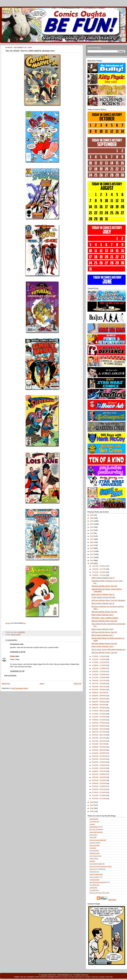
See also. (8, 623)
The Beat (92, 824)
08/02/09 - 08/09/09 (99, 708)
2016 (92, 542)
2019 (92, 533)
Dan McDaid (93, 837)
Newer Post (6, 684)
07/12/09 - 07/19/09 (99, 717)
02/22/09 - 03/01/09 (99, 777)
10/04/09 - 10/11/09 (99, 681)
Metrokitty (92, 861)
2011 (92, 557)
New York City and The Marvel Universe (101, 866)
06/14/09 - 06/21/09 (99, 729)
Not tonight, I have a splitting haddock (105, 618)
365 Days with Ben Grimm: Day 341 (104, 644)
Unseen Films (93, 887)
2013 (92, 551)
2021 (92, 527)
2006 (92, 808)
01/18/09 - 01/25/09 (99, 792)
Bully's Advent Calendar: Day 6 (103, 646)
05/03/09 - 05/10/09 (99, 747)
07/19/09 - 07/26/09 (99, 714)
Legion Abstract (94, 858)
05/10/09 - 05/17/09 (99, 744)
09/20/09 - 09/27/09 (99, 687)
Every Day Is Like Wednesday (98, 840)
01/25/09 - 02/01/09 (99, 789)
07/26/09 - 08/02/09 (99, 711)
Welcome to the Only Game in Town (99, 893)
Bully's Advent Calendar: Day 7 (103, 635)
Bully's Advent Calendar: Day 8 (103, 629)
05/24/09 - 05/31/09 (99, 738)
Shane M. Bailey (94, 877)
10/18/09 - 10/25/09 (99, 675)
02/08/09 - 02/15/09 (99, 783)
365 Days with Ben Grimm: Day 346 (104, 586)
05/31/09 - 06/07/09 (99, 735)
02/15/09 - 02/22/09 (99, 780)
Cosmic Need (93, 835)
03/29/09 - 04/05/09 (99, 762)
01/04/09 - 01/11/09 (99, 799)
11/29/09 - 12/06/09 (99, 656)
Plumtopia (92, 869)
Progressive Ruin (94, 872)
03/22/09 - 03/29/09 (99, 765)
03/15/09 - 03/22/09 (99, 768)
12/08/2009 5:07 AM (17, 671)
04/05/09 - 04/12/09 (99, 759)
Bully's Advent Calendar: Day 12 (103, 578)
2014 (92, 548)
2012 (92, 554)
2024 (92, 518)
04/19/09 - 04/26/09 (99, 753)
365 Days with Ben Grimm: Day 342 (104, 632)
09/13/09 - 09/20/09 (99, 690)
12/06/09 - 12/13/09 (99, 575)
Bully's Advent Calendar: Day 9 (103, 615)
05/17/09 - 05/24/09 (99, 741)
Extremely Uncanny (95, 843)
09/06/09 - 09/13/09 (99, 693)
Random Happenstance (96, 874)
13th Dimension (94, 819)
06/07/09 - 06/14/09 (99, 732)
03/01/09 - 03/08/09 (99, 774)
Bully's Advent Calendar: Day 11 (103, 594)
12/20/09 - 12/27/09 (99, 569)
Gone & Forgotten (94, 845)
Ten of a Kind (16, 635)
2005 (92, 811)
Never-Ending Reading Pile (97, 864)
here (24, 623)
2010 (92, 561)
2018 (92, 536)
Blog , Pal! (94, 829)
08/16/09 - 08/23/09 (99, 702)
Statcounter (112, 900)
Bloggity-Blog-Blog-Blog (96, 832)
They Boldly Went (94, 885)
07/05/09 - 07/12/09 (99, 720)
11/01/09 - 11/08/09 (99, 668)
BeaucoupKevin (94, 827)
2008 (92, 802)
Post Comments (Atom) (20, 688)
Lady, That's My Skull (95, 856)
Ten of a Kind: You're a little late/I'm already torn (30, 51)
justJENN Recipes (95, 853)
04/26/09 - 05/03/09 (99, 750)
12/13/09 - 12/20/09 (99, 572)
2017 (92, 539)
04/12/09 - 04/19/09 (99, 756)
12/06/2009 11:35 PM (18, 652)
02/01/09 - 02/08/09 (99, 786)
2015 (92, 545)
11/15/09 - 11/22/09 (99, 662)
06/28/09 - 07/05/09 (99, 723)
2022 (92, 524)
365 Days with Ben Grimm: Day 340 (104, 653)
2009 (92, 563)
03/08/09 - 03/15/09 (99, 771)
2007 (92, 805)
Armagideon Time (94, 821)
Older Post (78, 684)
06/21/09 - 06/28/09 (99, 726)
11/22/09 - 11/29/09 (99, 659)
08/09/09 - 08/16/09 (99, 705)
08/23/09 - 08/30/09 (99, 699)
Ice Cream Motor (94, 850)
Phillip (12, 656)
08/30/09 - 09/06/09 (99, 696)
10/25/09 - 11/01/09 (99, 672)
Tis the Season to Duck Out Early (103, 597)
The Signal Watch (94, 880)
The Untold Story (94, 890)
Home (42, 684)
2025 (92, 515)
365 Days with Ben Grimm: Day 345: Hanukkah (108, 600)
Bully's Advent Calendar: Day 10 (103, 603)
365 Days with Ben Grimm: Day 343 (104, 621)
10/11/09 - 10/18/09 (99, 677)
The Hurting (93, 848)
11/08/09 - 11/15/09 (99, 665)
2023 (92, 521)
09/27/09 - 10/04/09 (99, 684)
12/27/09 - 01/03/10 (99, 566)
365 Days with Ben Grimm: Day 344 (104, 612)
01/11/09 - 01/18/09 (99, 795)
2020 (92, 530)
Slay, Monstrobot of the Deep (98, 882)
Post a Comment (10, 675)
